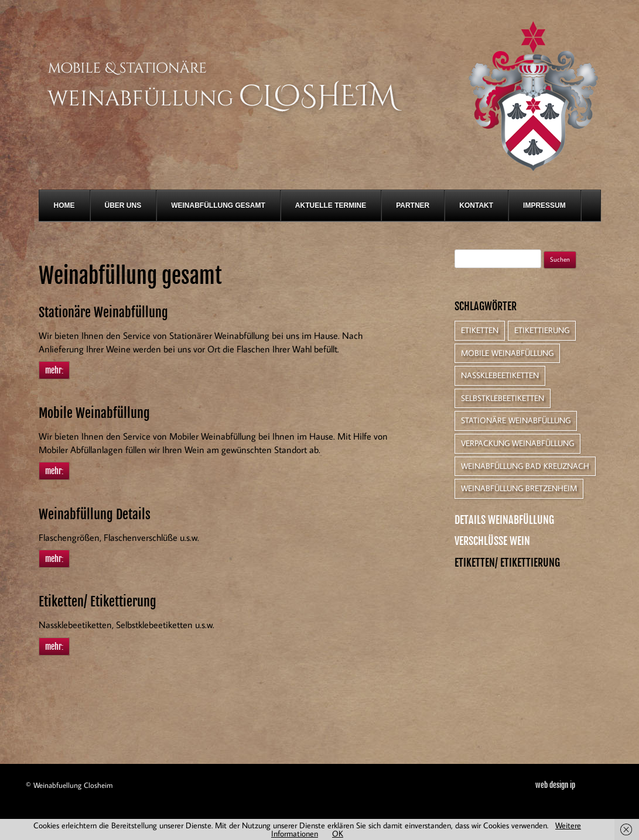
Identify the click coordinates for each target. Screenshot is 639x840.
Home (64, 205)
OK (338, 834)
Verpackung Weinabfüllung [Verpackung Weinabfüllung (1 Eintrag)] (517, 443)
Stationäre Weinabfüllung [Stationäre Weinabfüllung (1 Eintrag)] (516, 420)
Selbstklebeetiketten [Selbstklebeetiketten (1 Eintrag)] (503, 398)
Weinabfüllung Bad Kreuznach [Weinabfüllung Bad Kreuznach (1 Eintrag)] (525, 466)
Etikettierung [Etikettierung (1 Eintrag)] (542, 330)
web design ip (555, 785)
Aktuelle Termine (331, 205)
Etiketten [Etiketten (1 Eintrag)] (480, 330)
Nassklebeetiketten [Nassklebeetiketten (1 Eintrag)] (500, 375)
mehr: (54, 370)
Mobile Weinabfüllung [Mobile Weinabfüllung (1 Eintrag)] (507, 353)
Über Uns (123, 205)
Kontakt (476, 205)
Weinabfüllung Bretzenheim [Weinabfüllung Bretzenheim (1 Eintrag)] (519, 488)
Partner (413, 205)
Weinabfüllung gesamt (218, 205)
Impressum (544, 205)
